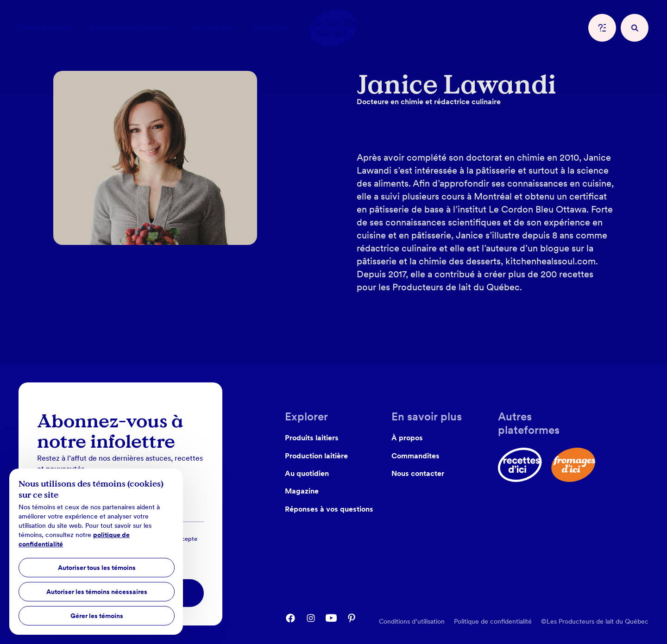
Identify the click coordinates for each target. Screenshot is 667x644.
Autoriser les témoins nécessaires (97, 592)
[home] (333, 28)
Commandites (415, 456)
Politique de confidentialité (493, 621)
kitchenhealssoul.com (551, 261)
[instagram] (311, 618)
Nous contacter (418, 473)
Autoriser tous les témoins (97, 568)
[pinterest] (352, 618)
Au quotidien (307, 473)
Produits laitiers (312, 438)
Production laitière (316, 456)
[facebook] (290, 618)
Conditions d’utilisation (412, 621)
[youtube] (331, 618)
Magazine (302, 491)
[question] (602, 28)
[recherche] (635, 28)
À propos (407, 438)
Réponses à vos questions (329, 509)
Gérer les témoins (97, 616)
